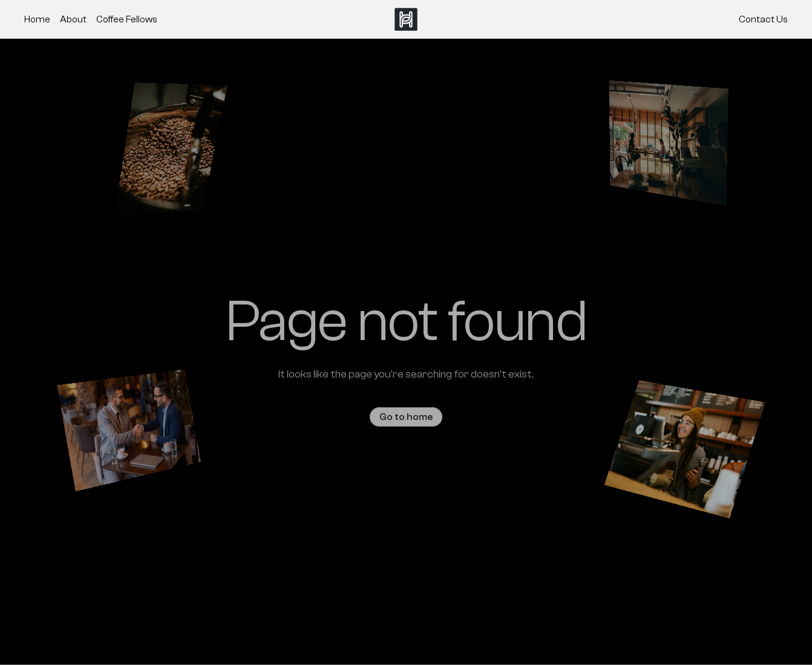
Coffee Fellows (127, 19)
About (73, 19)
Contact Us (763, 19)
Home (37, 19)
